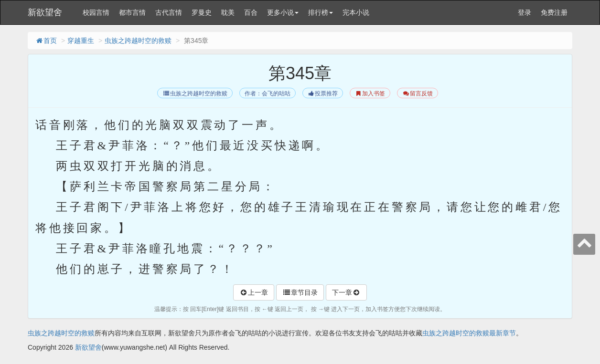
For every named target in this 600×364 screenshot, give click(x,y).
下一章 (346, 292)
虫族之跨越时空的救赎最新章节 (469, 333)
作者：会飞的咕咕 (268, 94)
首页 (46, 41)
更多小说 (283, 12)
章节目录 (300, 292)
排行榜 (321, 12)
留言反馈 (417, 94)
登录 (525, 12)
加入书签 (370, 94)
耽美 (228, 12)
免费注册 (554, 12)
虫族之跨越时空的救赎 (138, 41)
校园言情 (96, 12)
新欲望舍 (45, 12)
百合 (251, 12)
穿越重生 (81, 41)
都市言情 (132, 12)
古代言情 (169, 12)
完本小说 (356, 12)
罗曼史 (202, 12)
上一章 (254, 292)
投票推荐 (323, 94)
